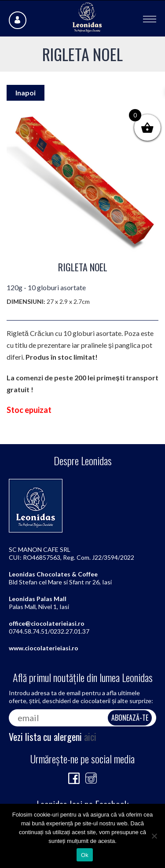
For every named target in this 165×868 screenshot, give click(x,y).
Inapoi (26, 93)
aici (90, 737)
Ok (85, 855)
